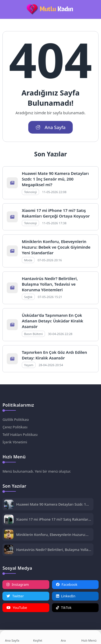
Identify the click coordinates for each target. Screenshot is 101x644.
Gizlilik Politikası (16, 419)
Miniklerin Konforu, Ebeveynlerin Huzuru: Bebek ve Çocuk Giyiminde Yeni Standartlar (56, 247)
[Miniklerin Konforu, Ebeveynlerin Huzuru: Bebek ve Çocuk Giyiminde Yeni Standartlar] (9, 535)
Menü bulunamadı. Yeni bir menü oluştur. (37, 471)
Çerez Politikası (15, 427)
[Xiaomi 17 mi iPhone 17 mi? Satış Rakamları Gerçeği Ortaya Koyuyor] (9, 520)
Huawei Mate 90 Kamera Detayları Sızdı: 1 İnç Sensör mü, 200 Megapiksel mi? (55, 179)
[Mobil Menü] (6, 9)
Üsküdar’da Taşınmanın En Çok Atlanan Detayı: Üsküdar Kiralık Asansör (53, 321)
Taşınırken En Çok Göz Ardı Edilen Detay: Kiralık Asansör (54, 355)
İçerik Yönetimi (15, 442)
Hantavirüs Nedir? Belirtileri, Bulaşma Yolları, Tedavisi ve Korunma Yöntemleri (50, 284)
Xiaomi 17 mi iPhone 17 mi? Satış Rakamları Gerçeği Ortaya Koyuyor (56, 213)
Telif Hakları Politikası (20, 435)
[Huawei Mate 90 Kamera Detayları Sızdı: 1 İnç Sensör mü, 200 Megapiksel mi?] (9, 505)
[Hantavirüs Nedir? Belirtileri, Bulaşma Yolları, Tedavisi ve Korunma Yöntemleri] (9, 550)
